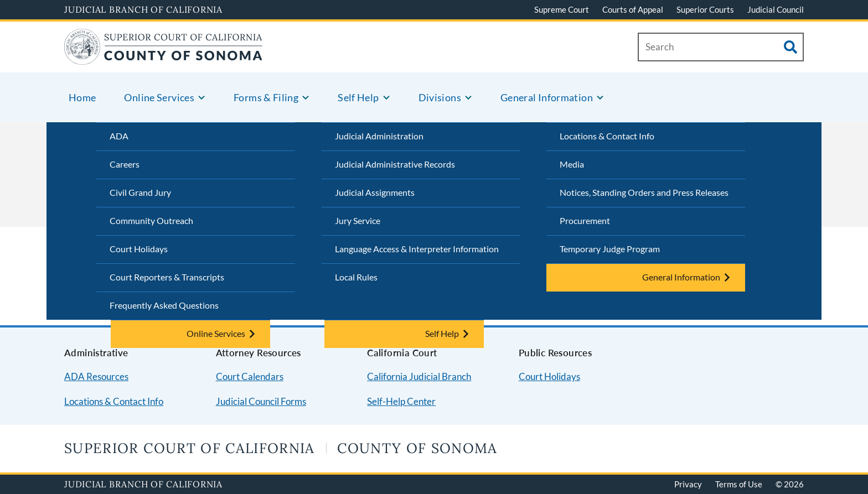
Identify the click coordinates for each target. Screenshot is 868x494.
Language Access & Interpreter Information (417, 249)
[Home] (164, 58)
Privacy (688, 484)
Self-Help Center (401, 401)
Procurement (585, 220)
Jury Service (358, 220)
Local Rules (356, 277)
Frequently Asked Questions (164, 305)
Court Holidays (139, 249)
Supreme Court (562, 9)
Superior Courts (705, 9)
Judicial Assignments (375, 192)
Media (572, 164)
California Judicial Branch (419, 376)
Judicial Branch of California (143, 9)
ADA (119, 136)
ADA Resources (96, 376)
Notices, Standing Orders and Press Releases (644, 192)
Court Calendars (250, 376)
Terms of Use (739, 484)
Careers (125, 164)
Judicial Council (776, 9)
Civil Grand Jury (140, 192)
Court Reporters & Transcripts (167, 277)
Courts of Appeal (633, 9)
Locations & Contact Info (607, 136)
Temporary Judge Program (610, 249)
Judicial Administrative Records (395, 164)
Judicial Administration (379, 136)
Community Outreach (151, 220)
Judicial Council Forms (261, 401)
